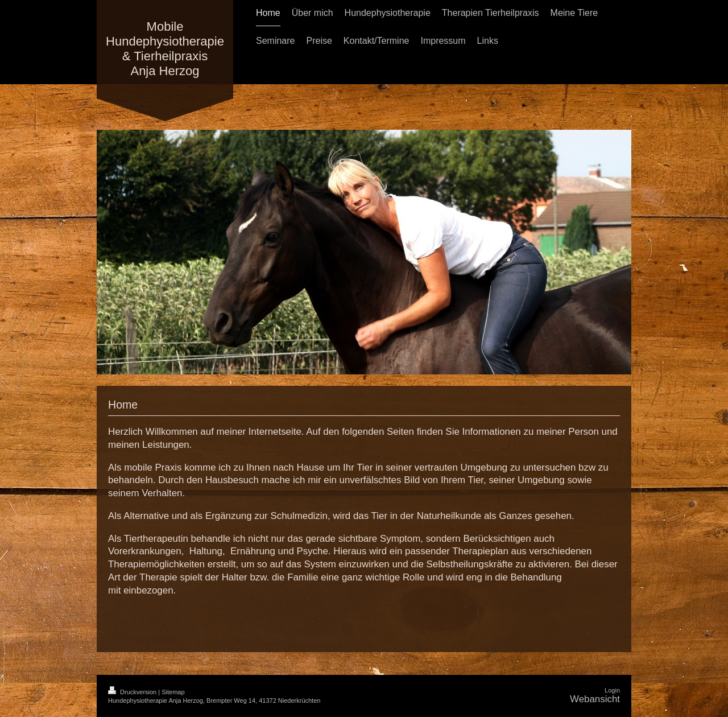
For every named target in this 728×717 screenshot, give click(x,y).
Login (612, 690)
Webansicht (595, 699)
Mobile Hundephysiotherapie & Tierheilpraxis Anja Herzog (165, 49)
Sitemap (173, 692)
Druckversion (133, 692)
